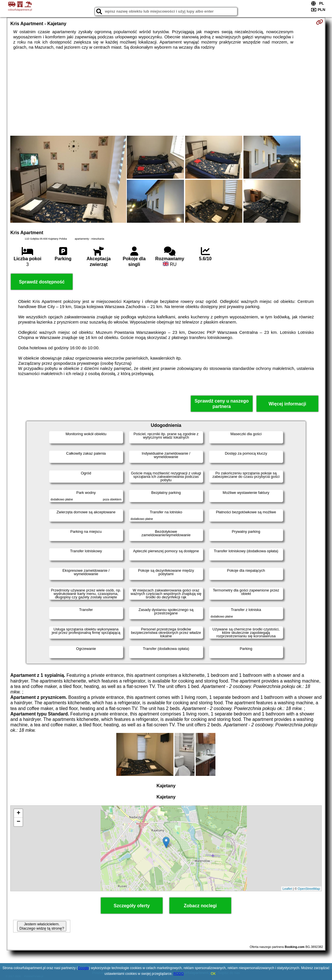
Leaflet (287, 889)
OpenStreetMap (309, 889)
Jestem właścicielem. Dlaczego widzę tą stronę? (42, 926)
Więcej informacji (287, 404)
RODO (179, 974)
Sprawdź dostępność (42, 282)
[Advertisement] (166, 93)
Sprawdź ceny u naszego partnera (222, 404)
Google (83, 968)
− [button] (18, 822)
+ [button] (18, 813)
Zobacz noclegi (200, 906)
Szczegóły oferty (132, 906)
